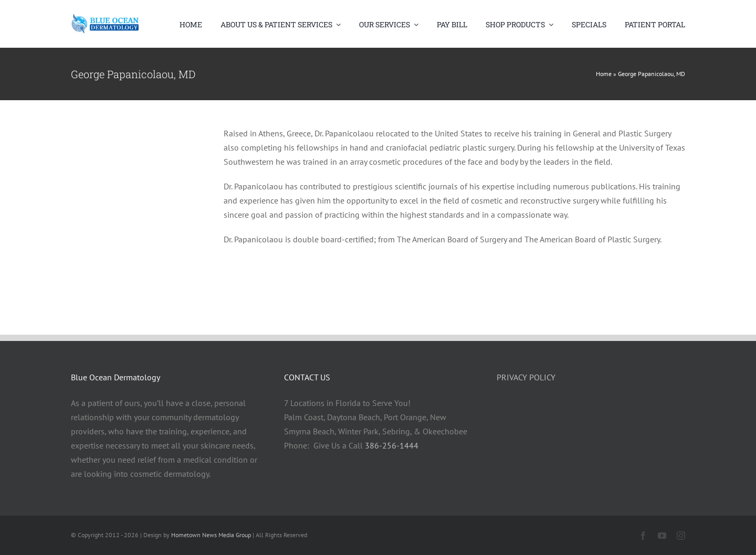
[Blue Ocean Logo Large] (105, 24)
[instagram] (681, 536)
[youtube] (662, 536)
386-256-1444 (392, 445)
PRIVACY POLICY (526, 377)
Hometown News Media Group (211, 535)
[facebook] (643, 536)
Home (604, 74)
